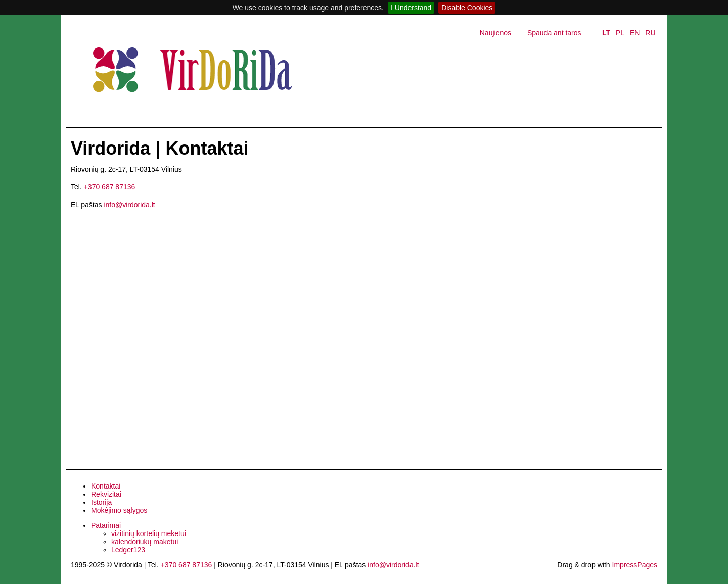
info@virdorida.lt (129, 205)
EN (635, 33)
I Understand (411, 8)
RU (650, 33)
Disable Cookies (467, 8)
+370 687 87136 (110, 187)
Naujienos (495, 33)
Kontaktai (106, 486)
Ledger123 (128, 550)
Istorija (101, 502)
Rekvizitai (106, 494)
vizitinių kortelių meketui (149, 533)
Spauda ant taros (554, 33)
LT (606, 33)
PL (620, 33)
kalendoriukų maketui (145, 542)
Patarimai (106, 525)
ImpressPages (635, 565)
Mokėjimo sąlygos (119, 510)
